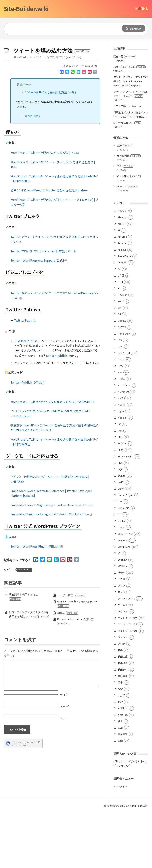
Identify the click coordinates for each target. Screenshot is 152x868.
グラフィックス (126, 598)
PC (119, 424)
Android (122, 243)
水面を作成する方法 (130, 67)
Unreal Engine (126, 495)
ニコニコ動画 (121, 106)
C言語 (121, 275)
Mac (120, 372)
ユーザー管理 (72, 595)
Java (120, 346)
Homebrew (124, 334)
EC (119, 288)
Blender (122, 262)
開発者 (68, 613)
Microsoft (123, 392)
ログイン (122, 786)
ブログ (121, 644)
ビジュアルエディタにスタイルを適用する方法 (29, 614)
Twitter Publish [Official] (27, 382)
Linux (121, 359)
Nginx (121, 411)
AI (119, 230)
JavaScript (124, 353)
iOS (120, 340)
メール (65, 706)
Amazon (122, 237)
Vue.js (121, 527)
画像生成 (123, 715)
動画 (120, 650)
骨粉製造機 (129, 156)
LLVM (121, 366)
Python (122, 443)
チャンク (128, 186)
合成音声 (123, 676)
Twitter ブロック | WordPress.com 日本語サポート (43, 251)
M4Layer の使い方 (127, 123)
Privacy (16, 745)
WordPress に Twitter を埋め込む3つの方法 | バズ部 (45, 153)
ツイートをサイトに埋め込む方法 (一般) (50, 92)
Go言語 (122, 327)
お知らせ (123, 566)
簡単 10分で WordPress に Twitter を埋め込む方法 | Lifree (49, 190)
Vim (120, 501)
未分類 (121, 695)
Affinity (122, 224)
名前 (64, 695)
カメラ (121, 592)
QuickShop (129, 176)
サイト (64, 718)
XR (119, 553)
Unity (121, 489)
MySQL (122, 405)
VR (119, 514)
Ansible (122, 250)
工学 (120, 682)
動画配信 (123, 669)
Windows (123, 540)
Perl (120, 431)
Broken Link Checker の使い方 (75, 621)
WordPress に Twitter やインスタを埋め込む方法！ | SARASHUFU (53, 402)
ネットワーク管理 (128, 631)
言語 (120, 728)
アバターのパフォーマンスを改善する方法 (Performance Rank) (131, 81)
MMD (121, 398)
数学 (120, 689)
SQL (120, 469)
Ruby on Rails (125, 456)
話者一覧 (125, 56)
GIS (120, 308)
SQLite (122, 476)
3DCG (121, 211)
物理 (120, 702)
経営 (120, 721)
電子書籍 (123, 734)
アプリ (121, 586)
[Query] (62, 29)
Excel (121, 301)
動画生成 (123, 656)
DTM (120, 282)
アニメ (121, 579)
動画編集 (123, 663)
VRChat (122, 521)
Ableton (122, 217)
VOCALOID (124, 508)
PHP (120, 437)
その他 (121, 573)
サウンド (123, 611)
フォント (123, 637)
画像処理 (123, 708)
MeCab (122, 379)
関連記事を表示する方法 (23, 597)
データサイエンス (128, 624)
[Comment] (52, 674)
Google (122, 321)
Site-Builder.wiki (26, 9)
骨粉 (125, 166)
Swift (121, 482)
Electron (123, 295)
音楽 (120, 741)
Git (119, 314)
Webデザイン (125, 534)
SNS (120, 463)
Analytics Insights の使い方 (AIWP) (78, 604)
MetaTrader (124, 385)
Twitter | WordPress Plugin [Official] (37, 546)
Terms (25, 745)
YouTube (123, 560)
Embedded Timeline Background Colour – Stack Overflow (51, 514)
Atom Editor (124, 256)
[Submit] (134, 28)
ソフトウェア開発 (128, 618)
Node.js (122, 417)
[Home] (15, 57)
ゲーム (121, 605)
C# (119, 269)
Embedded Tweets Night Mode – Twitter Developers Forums (52, 505)
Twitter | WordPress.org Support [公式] (39, 260)
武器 (125, 146)
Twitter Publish (25, 320)
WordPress (26, 57)
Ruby (121, 450)
